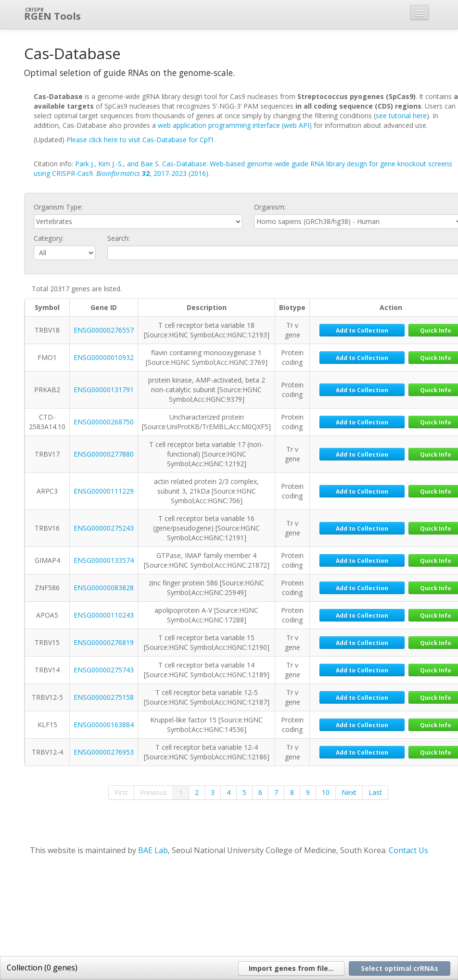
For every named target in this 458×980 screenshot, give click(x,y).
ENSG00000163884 (104, 725)
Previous (153, 792)
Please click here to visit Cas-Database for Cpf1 (140, 140)
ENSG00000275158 (104, 697)
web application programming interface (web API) (235, 125)
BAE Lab (153, 850)
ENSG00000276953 (104, 752)
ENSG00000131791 (104, 390)
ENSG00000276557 (104, 330)
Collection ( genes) (42, 968)
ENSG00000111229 (104, 491)
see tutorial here (401, 116)
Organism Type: (58, 207)
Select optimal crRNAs (400, 968)
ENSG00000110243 (104, 615)
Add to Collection (362, 330)
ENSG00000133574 (104, 560)
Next (349, 792)
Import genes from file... (291, 968)
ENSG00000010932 (104, 357)
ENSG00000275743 (104, 670)
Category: (49, 238)
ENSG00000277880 (104, 454)
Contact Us (408, 850)
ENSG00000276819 (104, 642)
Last (375, 792)
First (121, 792)
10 (326, 792)
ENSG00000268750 (104, 422)
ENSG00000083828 (104, 588)
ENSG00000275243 (104, 528)
